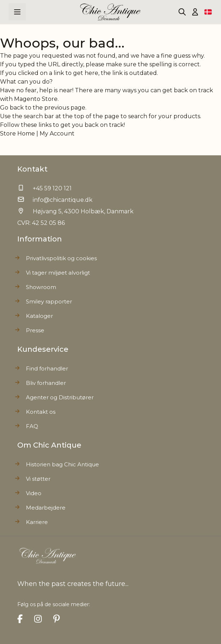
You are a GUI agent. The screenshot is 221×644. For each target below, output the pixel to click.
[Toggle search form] (182, 12)
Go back (12, 108)
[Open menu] (17, 12)
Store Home (17, 134)
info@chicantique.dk (63, 200)
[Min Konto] (195, 12)
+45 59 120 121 (52, 188)
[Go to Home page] (110, 12)
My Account (57, 134)
